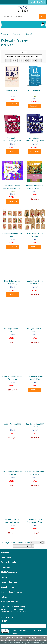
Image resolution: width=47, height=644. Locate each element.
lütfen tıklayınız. (39, 643)
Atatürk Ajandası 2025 (12, 424)
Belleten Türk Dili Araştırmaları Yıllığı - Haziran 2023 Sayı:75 (35, 522)
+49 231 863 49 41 (7, 612)
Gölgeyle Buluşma (12, 90)
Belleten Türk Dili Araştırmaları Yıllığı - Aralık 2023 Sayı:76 (12, 522)
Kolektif (12, 96)
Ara (43, 17)
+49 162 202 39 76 (22, 612)
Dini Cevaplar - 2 (35, 90)
